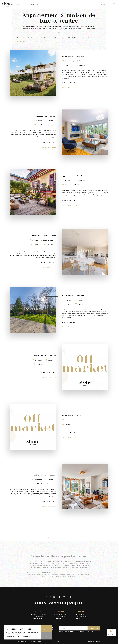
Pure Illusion (96, 642)
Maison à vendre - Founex (72, 415)
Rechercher (21, 42)
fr (101, 4)
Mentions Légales (36, 642)
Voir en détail (69, 87)
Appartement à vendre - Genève (74, 176)
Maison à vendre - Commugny (73, 295)
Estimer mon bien (111, 634)
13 (66, 537)
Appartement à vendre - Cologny (44, 236)
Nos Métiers (33, 4)
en (104, 4)
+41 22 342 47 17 (61, 618)
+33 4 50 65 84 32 (38, 618)
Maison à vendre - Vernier (46, 116)
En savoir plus (25, 637)
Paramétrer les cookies (13, 637)
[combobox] (20, 37)
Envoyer (94, 628)
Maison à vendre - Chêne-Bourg (74, 56)
